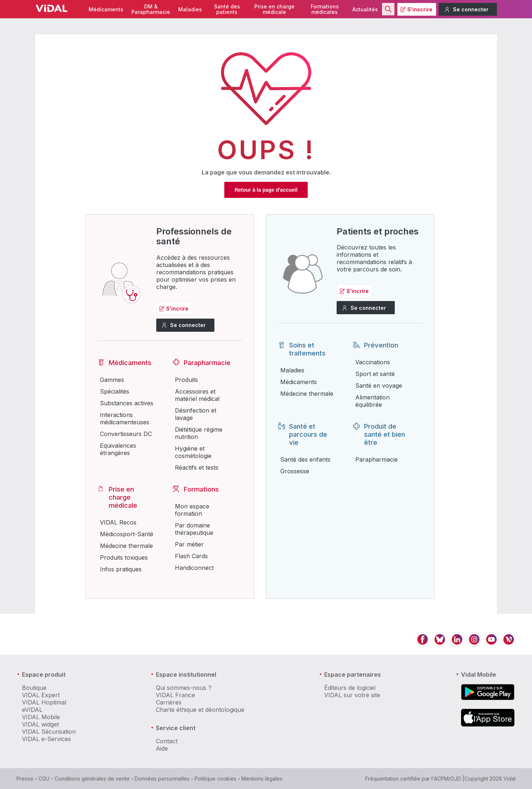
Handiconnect (194, 568)
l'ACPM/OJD (446, 779)
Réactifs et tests (197, 467)
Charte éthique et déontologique (200, 710)
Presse (25, 779)
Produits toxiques (124, 557)
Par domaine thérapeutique (194, 529)
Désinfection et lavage (196, 414)
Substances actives (127, 403)
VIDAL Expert (41, 695)
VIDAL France (175, 695)
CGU (44, 779)
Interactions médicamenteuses (125, 418)
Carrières (169, 702)
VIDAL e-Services (46, 739)
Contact (167, 741)
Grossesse (295, 471)
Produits (186, 380)
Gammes (112, 380)
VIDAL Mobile (41, 717)
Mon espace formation (192, 510)
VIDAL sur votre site (352, 695)
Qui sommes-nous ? (184, 688)
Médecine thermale (126, 546)
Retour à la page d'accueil (266, 190)
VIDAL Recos (118, 522)
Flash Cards (191, 556)
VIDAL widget (40, 724)
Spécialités (115, 391)
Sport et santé (375, 374)
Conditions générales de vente (92, 779)
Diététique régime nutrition (199, 433)
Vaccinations (373, 362)
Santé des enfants (305, 459)
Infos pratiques (121, 569)
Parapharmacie (376, 459)
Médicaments (106, 9)
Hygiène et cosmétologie (193, 452)
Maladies (190, 9)
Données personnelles (162, 779)
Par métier (189, 544)
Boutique (34, 688)
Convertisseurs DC (126, 434)
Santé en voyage (379, 386)
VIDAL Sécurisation (49, 732)
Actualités (365, 9)
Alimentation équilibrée (372, 401)
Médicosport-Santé (127, 534)
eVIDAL (32, 710)
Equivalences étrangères (118, 449)
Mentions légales (262, 779)
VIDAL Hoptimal (44, 702)
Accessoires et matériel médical (197, 395)
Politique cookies (216, 779)
